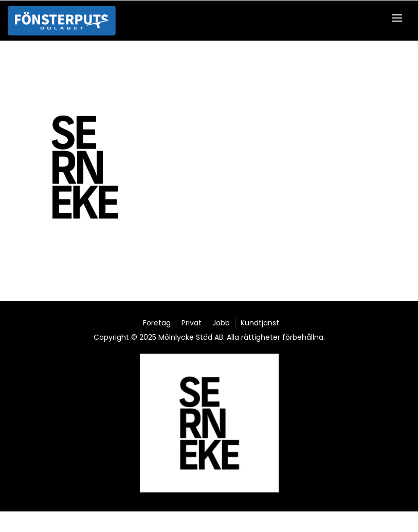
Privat (192, 323)
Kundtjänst (260, 323)
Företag (157, 323)
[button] (399, 18)
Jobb (221, 323)
